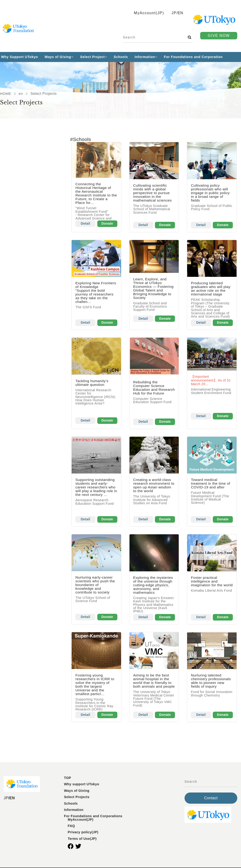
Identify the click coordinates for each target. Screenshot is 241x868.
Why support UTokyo (82, 786)
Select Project (93, 57)
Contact (211, 799)
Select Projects (77, 798)
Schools (121, 57)
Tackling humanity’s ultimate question (92, 383)
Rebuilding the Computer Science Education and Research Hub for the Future (152, 390)
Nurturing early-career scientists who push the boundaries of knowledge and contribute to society (96, 585)
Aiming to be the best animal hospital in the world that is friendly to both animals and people (153, 684)
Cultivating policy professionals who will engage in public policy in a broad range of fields (211, 193)
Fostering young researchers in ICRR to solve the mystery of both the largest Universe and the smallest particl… (95, 686)
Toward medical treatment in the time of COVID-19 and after (211, 484)
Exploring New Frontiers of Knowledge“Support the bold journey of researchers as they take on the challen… (96, 293)
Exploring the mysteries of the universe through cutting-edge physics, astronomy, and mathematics (154, 586)
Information (146, 57)
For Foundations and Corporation (193, 57)
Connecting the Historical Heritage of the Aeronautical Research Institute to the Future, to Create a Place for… (95, 193)
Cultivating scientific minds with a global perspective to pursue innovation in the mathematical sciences (153, 193)
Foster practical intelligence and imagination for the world (207, 584)
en (21, 94)
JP (174, 13)
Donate (107, 224)
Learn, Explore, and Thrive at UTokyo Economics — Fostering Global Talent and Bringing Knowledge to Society (154, 288)
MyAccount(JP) (80, 821)
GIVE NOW (219, 36)
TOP (68, 779)
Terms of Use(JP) (82, 840)
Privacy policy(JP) (83, 834)
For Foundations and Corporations (93, 817)
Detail (86, 224)
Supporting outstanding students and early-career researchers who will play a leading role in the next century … (96, 488)
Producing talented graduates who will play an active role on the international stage (211, 289)
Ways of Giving (59, 57)
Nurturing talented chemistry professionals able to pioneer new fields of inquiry (211, 682)
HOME (6, 94)
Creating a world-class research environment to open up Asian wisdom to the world (153, 486)
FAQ (71, 827)
